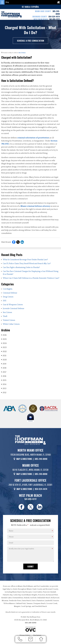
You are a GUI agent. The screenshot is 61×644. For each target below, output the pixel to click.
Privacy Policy (25, 636)
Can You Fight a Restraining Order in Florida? (21, 267)
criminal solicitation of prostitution (33, 138)
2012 (4, 393)
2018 (4, 368)
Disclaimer (37, 636)
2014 (4, 384)
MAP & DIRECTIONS (24, 459)
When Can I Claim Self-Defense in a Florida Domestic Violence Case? (31, 278)
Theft (5, 316)
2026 (4, 335)
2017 (4, 372)
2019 (4, 364)
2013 (4, 388)
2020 (4, 360)
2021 (4, 356)
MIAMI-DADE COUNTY (43, 11)
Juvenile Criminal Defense (14, 309)
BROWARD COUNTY (40, 17)
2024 (4, 343)
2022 (4, 352)
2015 (4, 380)
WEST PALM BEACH (41, 19)
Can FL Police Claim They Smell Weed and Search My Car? (27, 264)
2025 (4, 339)
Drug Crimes (8, 297)
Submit (30, 567)
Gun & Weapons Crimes (13, 305)
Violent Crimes (9, 320)
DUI (5, 301)
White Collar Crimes (11, 324)
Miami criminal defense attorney (35, 206)
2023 (4, 347)
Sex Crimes (22, 53)
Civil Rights (8, 289)
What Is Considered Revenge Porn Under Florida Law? (25, 260)
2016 (4, 376)
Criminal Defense (10, 293)
